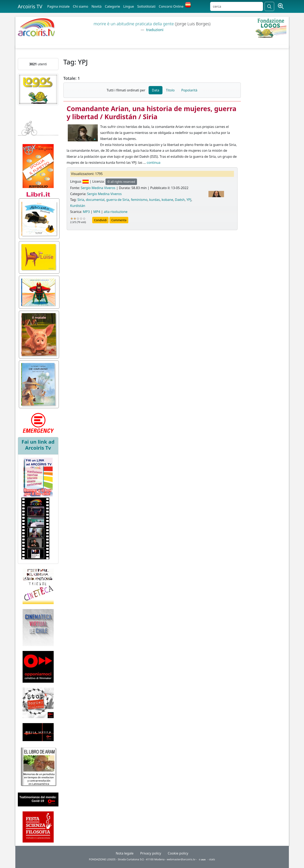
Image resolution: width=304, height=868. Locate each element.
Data (156, 90)
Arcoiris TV (30, 6)
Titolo (170, 90)
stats (212, 859)
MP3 (86, 212)
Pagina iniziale (58, 6)
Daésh (180, 200)
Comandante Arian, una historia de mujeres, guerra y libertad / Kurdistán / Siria (152, 112)
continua (154, 163)
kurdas (154, 200)
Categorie (112, 6)
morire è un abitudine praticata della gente (134, 24)
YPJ (189, 200)
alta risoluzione (116, 212)
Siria (81, 200)
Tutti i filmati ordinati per (126, 90)
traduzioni (154, 30)
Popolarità (189, 90)
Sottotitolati (146, 6)
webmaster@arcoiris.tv (181, 859)
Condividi (100, 220)
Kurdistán (78, 206)
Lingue (129, 6)
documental (95, 200)
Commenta (119, 220)
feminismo (139, 200)
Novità (96, 6)
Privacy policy (151, 853)
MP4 (97, 212)
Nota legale (125, 853)
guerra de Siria (118, 200)
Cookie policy (178, 853)
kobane (167, 200)
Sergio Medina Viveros (98, 188)
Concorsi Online (171, 6)
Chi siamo (81, 6)
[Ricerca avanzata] (281, 6)
